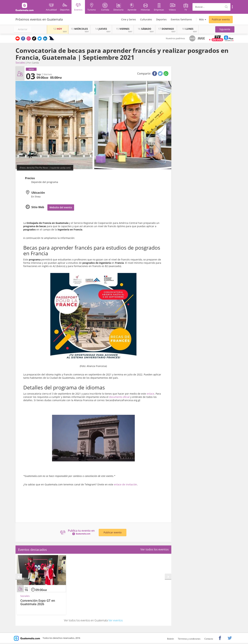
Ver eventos (116, 620)
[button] (225, 29)
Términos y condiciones (189, 639)
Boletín (171, 639)
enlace (150, 394)
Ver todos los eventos (155, 549)
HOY (58, 29)
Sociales (20, 62)
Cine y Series (129, 19)
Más (201, 19)
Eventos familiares (181, 19)
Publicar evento (221, 19)
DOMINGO (166, 29)
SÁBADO (144, 29)
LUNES (188, 29)
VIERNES (123, 29)
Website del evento (61, 207)
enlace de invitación (125, 484)
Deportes (161, 19)
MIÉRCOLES (79, 29)
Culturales (146, 19)
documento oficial (119, 397)
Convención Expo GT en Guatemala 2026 (38, 602)
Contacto (209, 639)
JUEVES (101, 29)
